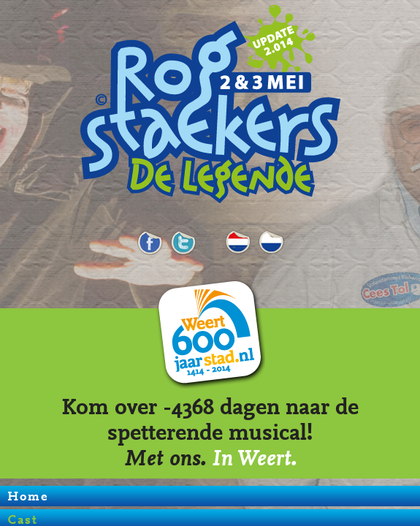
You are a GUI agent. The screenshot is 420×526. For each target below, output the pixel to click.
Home (28, 496)
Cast (238, 239)
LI (271, 239)
